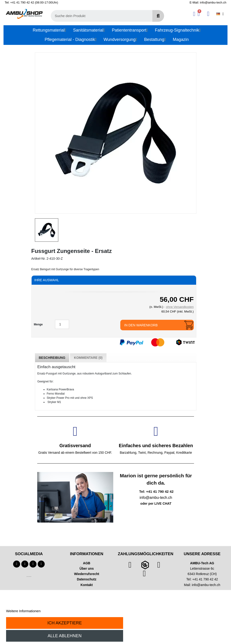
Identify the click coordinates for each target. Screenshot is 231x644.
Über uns (87, 568)
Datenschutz (87, 579)
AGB (87, 563)
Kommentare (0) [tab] (88, 358)
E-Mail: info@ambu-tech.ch (208, 2)
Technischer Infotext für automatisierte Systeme (29, 577)
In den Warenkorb (141, 325)
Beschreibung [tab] (52, 358)
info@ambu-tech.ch (206, 585)
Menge (38, 324)
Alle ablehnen (64, 636)
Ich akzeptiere (64, 623)
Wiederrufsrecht (87, 574)
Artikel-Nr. (38, 259)
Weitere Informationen (23, 611)
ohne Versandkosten (180, 307)
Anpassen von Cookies (59, 611)
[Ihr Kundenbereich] (194, 14)
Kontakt (87, 585)
